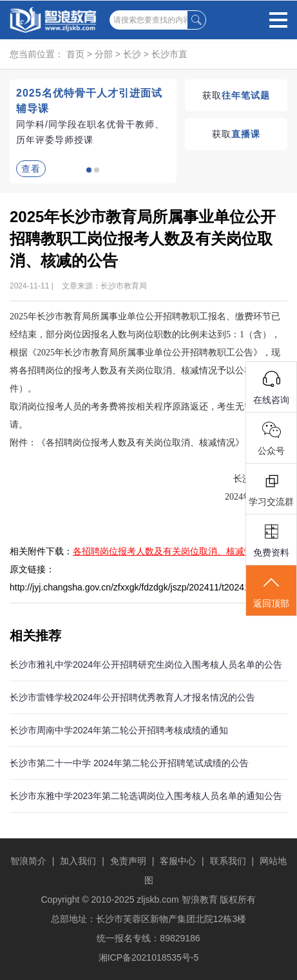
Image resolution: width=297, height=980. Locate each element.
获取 (236, 95)
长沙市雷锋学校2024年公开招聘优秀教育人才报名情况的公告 (132, 697)
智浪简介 (28, 861)
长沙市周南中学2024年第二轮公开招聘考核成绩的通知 (119, 730)
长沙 (132, 54)
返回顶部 (271, 591)
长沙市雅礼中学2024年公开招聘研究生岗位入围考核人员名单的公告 (146, 664)
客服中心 (178, 861)
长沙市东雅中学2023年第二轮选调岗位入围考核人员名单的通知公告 (146, 796)
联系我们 (228, 861)
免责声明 (128, 861)
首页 (75, 54)
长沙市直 (169, 54)
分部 (104, 54)
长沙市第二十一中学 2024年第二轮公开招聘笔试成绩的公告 (129, 763)
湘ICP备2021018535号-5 (149, 957)
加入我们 (78, 861)
